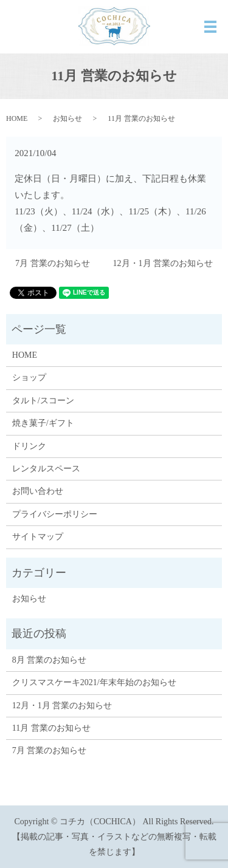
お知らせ (67, 118)
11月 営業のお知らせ (51, 728)
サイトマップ (38, 537)
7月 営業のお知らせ (53, 263)
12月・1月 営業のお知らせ (163, 263)
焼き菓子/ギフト (43, 423)
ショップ (29, 378)
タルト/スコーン (43, 401)
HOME (17, 118)
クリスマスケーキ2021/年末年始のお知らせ (94, 682)
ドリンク (29, 446)
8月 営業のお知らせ (50, 660)
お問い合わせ (38, 491)
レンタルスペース (46, 469)
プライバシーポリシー (55, 514)
